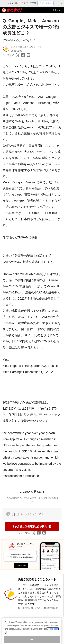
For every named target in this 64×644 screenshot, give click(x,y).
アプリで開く (45, 3)
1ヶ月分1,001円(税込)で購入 (32, 527)
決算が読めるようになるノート (22, 40)
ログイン (57, 10)
